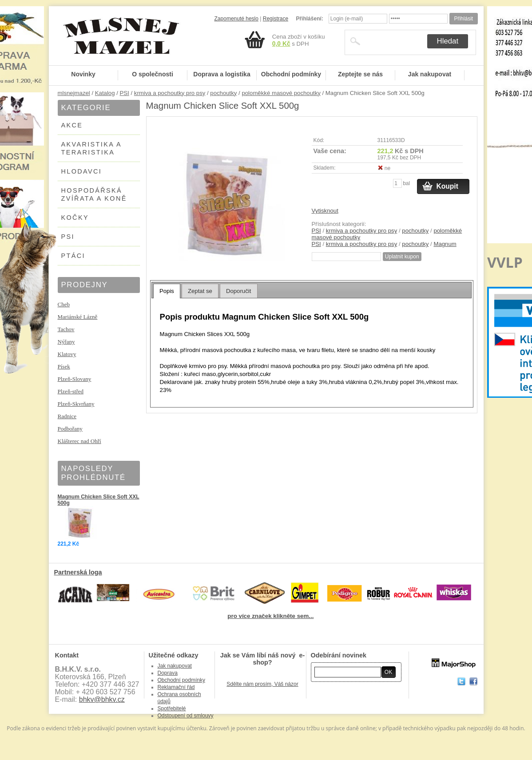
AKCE (72, 125)
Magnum (445, 244)
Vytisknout (325, 211)
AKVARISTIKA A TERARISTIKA (92, 148)
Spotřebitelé (172, 709)
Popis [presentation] (167, 291)
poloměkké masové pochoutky (281, 93)
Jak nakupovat (430, 74)
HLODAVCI (82, 171)
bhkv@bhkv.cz (102, 699)
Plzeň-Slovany (75, 379)
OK (388, 672)
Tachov (66, 329)
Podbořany (70, 429)
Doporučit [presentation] (238, 291)
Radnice (67, 416)
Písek (64, 366)
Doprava (168, 673)
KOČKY (75, 218)
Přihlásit (463, 19)
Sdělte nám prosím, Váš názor (262, 684)
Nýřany (66, 342)
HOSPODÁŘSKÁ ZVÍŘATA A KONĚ (94, 194)
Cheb (64, 304)
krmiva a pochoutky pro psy (170, 93)
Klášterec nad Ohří (79, 441)
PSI (125, 93)
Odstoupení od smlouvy (186, 716)
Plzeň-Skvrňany (76, 404)
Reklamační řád (176, 687)
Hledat (448, 41)
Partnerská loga (78, 572)
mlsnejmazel (74, 93)
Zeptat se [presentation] (200, 291)
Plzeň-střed (71, 391)
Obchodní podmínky (291, 74)
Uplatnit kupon (402, 257)
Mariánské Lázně (78, 317)
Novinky (83, 74)
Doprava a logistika (222, 74)
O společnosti (153, 74)
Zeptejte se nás (360, 74)
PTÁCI (73, 256)
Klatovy (67, 354)
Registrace (276, 19)
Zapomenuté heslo (236, 19)
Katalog (105, 93)
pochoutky (223, 93)
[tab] (167, 291)
